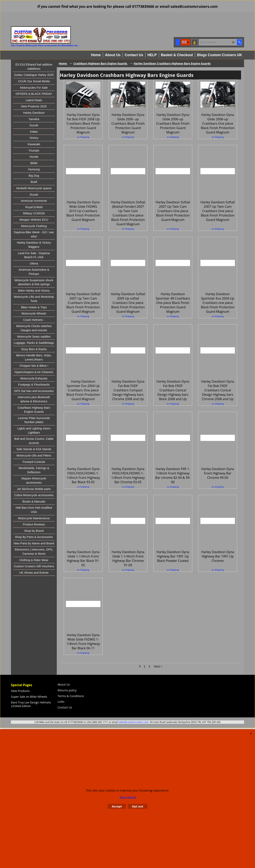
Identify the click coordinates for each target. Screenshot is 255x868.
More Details (128, 797)
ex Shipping (83, 159)
